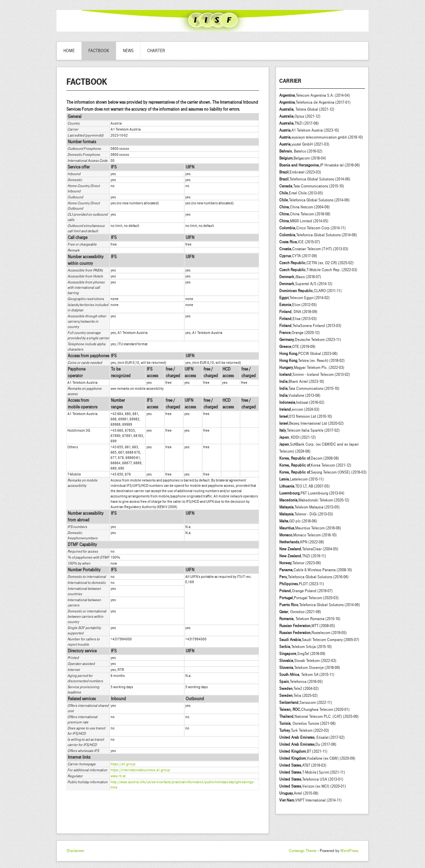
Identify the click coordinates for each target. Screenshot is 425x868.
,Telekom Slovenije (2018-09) (310, 668)
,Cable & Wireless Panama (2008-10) (316, 570)
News (128, 51)
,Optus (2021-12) (300, 116)
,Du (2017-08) (308, 744)
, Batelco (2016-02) (301, 151)
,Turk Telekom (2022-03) (304, 730)
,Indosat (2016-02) (302, 402)
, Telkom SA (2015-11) (307, 675)
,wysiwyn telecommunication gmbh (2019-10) (321, 137)
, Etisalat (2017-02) (312, 737)
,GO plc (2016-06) (298, 521)
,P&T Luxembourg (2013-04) (312, 493)
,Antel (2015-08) (299, 793)
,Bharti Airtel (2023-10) (302, 381)
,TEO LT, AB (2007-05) (304, 486)
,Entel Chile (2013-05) (301, 193)
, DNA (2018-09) (298, 312)
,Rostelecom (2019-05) (313, 633)
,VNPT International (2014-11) (310, 800)
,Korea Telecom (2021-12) (315, 465)
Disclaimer (76, 851)
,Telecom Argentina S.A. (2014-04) (315, 95)
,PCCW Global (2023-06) (308, 354)
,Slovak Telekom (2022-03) (308, 661)
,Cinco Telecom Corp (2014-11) (312, 228)
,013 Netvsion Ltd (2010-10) (306, 416)
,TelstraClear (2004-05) (309, 549)
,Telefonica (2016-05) (301, 682)
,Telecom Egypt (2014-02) (304, 298)
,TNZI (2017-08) (299, 123)
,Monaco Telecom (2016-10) (308, 535)
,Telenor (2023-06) (300, 563)
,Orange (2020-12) (299, 333)
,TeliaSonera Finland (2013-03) (310, 326)
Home (69, 51)
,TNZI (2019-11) (303, 556)
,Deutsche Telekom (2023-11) (310, 340)
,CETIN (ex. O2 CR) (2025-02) (316, 263)
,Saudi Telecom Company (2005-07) (319, 640)
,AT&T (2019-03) (303, 765)
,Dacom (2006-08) (309, 458)
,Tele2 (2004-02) (299, 689)
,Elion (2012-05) (298, 305)
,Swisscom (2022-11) (306, 703)
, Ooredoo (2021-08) (300, 612)
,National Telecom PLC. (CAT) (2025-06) (319, 716)
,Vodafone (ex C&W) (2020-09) (317, 758)
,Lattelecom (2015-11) (301, 479)
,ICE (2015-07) (300, 242)
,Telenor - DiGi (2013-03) (306, 514)
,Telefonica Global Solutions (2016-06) (314, 577)
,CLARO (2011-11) (310, 291)
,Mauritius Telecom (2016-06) (310, 528)
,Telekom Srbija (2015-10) (305, 647)
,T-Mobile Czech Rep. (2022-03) (318, 270)
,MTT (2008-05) (307, 626)
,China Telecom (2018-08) (305, 214)
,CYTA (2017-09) (298, 256)
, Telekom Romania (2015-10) (310, 619)
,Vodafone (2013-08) (300, 395)
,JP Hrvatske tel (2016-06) (320, 165)
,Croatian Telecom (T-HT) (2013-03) (314, 249)
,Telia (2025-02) (298, 696)
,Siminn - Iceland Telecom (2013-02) (315, 375)
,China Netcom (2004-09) (304, 207)
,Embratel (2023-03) (300, 172)
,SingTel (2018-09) (302, 654)
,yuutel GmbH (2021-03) (304, 144)
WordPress (349, 851)
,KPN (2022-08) (302, 542)
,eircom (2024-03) (299, 409)
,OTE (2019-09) (297, 347)
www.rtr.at (118, 776)
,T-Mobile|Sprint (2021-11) (312, 772)
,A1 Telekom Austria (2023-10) (309, 130)
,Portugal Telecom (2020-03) (309, 598)
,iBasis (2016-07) (300, 277)
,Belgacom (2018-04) (303, 158)
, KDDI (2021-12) (297, 437)
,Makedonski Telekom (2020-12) (314, 500)
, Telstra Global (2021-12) (307, 109)
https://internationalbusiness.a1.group (140, 770)
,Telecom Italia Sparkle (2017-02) (309, 430)
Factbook (99, 51)
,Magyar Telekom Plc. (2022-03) (312, 368)
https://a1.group (123, 764)
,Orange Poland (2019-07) (306, 591)
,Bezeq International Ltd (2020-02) (311, 423)
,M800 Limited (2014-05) (304, 221)
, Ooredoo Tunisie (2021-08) (307, 723)
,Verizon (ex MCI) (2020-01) (313, 786)
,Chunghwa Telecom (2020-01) (314, 709)
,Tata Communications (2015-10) (312, 186)
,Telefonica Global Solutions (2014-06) (315, 179)
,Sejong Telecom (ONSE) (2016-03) (323, 472)
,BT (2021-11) (303, 751)
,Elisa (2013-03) (298, 319)
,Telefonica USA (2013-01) (311, 779)
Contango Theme (303, 851)
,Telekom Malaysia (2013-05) (309, 507)
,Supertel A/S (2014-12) (306, 284)
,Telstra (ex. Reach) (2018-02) (312, 361)
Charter (156, 51)
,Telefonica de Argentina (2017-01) (315, 102)
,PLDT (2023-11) (302, 584)
